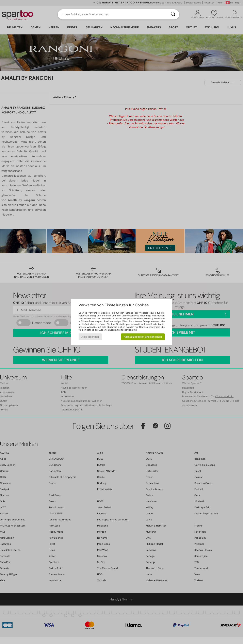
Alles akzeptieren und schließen (143, 337)
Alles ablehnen (90, 337)
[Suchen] (173, 14)
